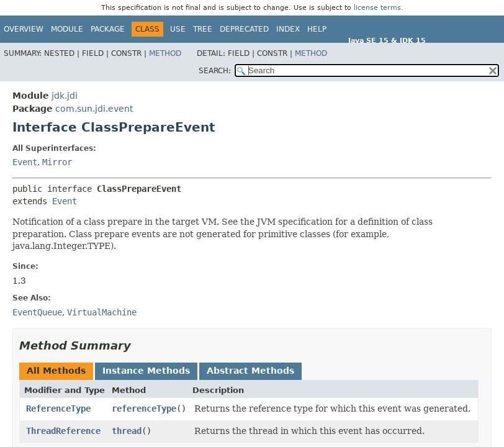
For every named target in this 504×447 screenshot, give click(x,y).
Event (25, 162)
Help (317, 29)
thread (127, 431)
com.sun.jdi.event (94, 109)
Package (108, 29)
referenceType (144, 409)
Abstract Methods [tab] (250, 371)
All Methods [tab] (56, 371)
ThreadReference (63, 431)
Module (67, 29)
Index (288, 29)
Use (178, 29)
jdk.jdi (65, 96)
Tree (203, 29)
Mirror (57, 162)
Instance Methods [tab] (146, 371)
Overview (24, 29)
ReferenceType (58, 409)
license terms (377, 8)
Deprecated (244, 29)
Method (165, 53)
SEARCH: (215, 71)
